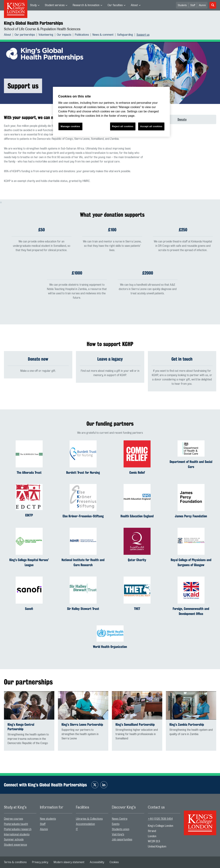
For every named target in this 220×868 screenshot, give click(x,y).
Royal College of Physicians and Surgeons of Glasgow (191, 563)
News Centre (120, 819)
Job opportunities (122, 840)
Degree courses (13, 819)
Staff (193, 5)
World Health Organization (110, 647)
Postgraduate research (18, 829)
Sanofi (29, 609)
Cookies (114, 862)
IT (77, 829)
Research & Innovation (86, 5)
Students (182, 5)
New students (48, 819)
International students (17, 834)
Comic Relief (137, 472)
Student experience (15, 845)
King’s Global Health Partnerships (33, 23)
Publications (82, 35)
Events (116, 824)
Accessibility (97, 862)
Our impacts (64, 35)
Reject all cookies (123, 126)
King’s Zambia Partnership (187, 725)
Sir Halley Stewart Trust (83, 609)
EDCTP (29, 515)
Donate (182, 119)
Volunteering (46, 35)
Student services (55, 5)
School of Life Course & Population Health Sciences (42, 29)
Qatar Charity (137, 560)
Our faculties (115, 5)
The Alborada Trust (29, 472)
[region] (111, 112)
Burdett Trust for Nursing (83, 472)
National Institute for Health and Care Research (83, 563)
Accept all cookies (151, 126)
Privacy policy (40, 862)
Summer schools (14, 840)
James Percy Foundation (191, 516)
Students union (121, 829)
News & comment (103, 35)
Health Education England (137, 516)
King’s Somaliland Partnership (135, 725)
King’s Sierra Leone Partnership (82, 725)
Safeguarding (125, 35)
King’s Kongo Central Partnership (21, 727)
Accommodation (85, 824)
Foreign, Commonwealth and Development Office (191, 611)
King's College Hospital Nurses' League (29, 563)
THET (137, 609)
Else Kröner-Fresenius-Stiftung (83, 516)
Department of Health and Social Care (191, 464)
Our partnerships (25, 35)
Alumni (202, 5)
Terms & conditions (15, 862)
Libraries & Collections (89, 819)
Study (33, 5)
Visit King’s (118, 834)
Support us (143, 35)
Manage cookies (70, 126)
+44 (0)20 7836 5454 (160, 819)
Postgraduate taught (16, 824)
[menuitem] (35, 5)
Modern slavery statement (69, 862)
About (134, 5)
